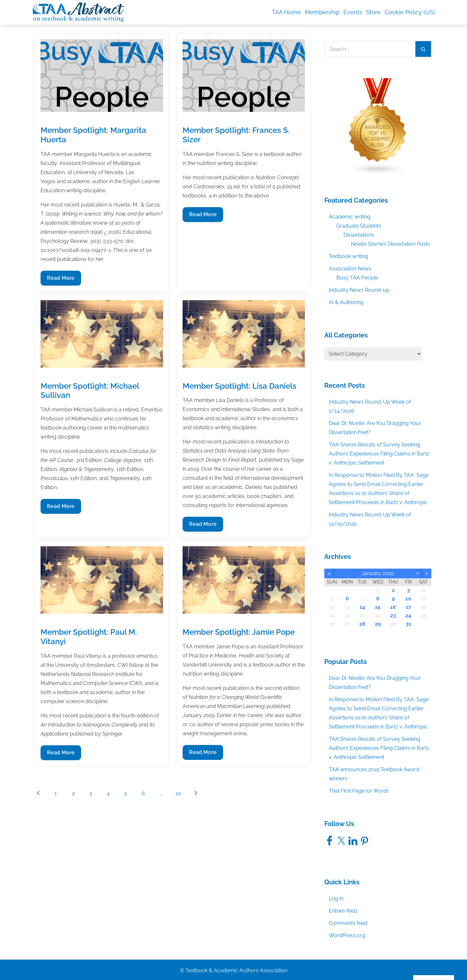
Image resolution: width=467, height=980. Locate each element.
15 (378, 607)
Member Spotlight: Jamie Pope (239, 632)
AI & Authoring (346, 302)
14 (362, 607)
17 (408, 607)
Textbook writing (348, 256)
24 (408, 615)
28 (362, 624)
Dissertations (359, 235)
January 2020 (378, 573)
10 (178, 793)
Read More (61, 280)
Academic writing (350, 217)
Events (353, 12)
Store (373, 12)
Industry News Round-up (359, 290)
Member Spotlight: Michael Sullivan (90, 391)
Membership (322, 12)
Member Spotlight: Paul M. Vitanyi (89, 637)
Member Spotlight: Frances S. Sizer (236, 135)
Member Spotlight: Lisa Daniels (239, 386)
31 (408, 624)
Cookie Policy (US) (410, 12)
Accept (387, 961)
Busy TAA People (357, 278)
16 (393, 607)
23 (393, 615)
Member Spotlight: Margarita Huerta (93, 135)
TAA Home (286, 12)
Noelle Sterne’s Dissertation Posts (390, 244)
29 (378, 624)
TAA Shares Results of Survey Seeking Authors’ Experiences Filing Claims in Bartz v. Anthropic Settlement (379, 454)
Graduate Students (359, 226)
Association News (350, 269)
